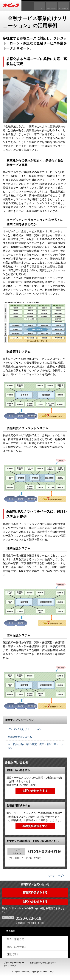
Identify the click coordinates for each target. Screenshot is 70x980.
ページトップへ (56, 876)
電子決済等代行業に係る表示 (43, 963)
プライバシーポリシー (14, 963)
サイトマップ (10, 966)
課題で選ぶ (13, 954)
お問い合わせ (51, 8)
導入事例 (10, 931)
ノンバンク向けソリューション (25, 729)
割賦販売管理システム (20, 737)
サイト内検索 (63, 8)
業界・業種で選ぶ (17, 939)
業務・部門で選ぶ (17, 947)
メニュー (39, 8)
